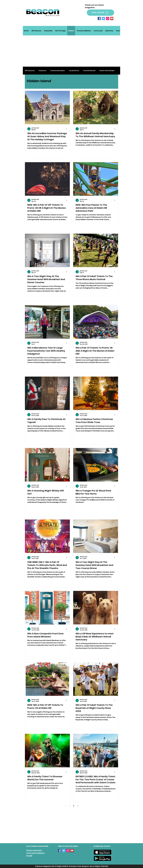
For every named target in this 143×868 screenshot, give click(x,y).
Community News (58, 71)
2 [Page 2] (74, 806)
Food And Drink (89, 71)
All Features (30, 71)
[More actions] (67, 129)
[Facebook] (99, 18)
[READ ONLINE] (100, 13)
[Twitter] (103, 18)
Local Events (74, 71)
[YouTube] (112, 18)
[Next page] (78, 806)
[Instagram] (108, 18)
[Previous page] (65, 806)
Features (42, 71)
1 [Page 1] (69, 806)
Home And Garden (107, 71)
